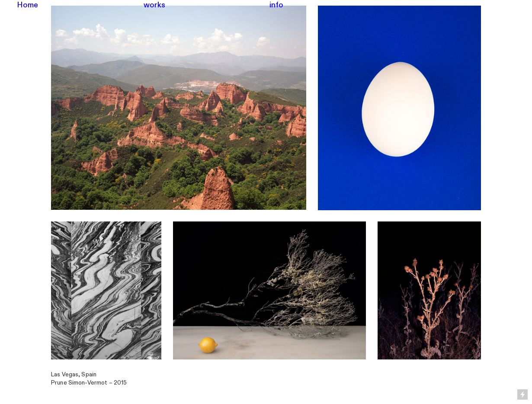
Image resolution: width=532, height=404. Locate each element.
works (155, 5)
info (277, 5)
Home (28, 5)
